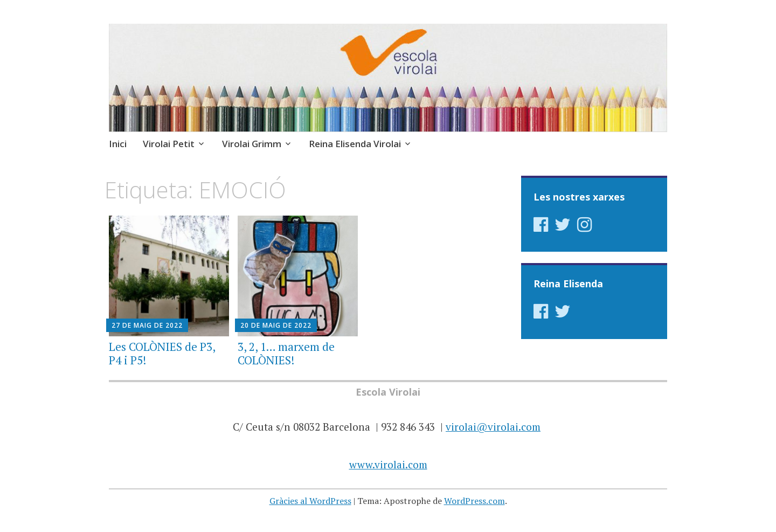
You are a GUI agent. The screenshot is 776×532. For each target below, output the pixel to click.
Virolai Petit (169, 144)
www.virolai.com (388, 464)
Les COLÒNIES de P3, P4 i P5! (162, 353)
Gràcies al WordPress (310, 501)
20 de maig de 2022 (276, 325)
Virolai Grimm (252, 144)
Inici (118, 144)
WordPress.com (474, 501)
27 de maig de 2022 (147, 325)
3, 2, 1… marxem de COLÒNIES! (286, 353)
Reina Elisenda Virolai (355, 144)
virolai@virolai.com (493, 427)
